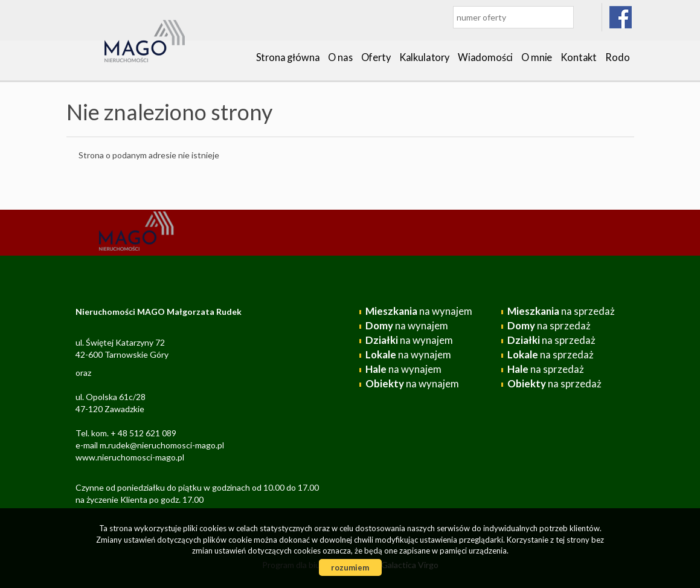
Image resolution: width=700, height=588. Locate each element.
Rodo (617, 57)
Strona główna (288, 57)
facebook (621, 17)
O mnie (537, 57)
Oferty (376, 57)
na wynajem (419, 311)
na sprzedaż (561, 311)
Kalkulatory (424, 57)
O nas (340, 57)
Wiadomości (485, 57)
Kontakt (579, 57)
